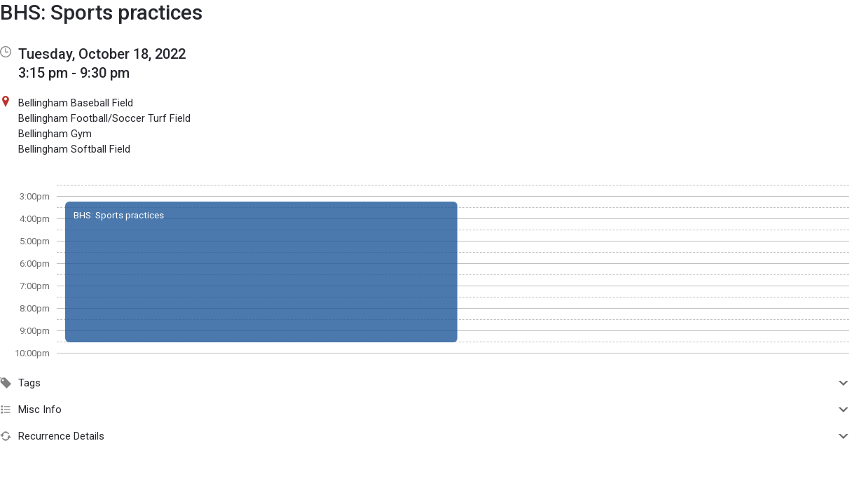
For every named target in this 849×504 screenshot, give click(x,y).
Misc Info (424, 409)
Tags (424, 383)
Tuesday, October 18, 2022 (102, 54)
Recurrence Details (424, 436)
